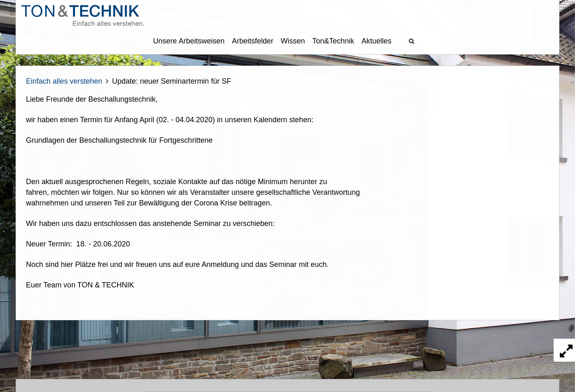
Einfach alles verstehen (64, 81)
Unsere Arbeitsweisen (189, 41)
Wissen (293, 41)
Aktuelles (377, 41)
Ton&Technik (333, 41)
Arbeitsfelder (252, 41)
